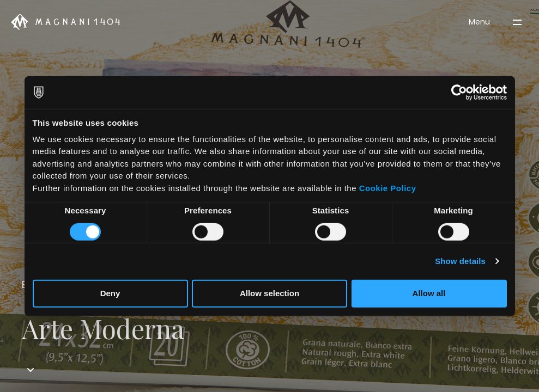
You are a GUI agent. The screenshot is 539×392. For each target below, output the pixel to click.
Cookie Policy (388, 188)
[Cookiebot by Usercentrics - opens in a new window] (459, 93)
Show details (460, 261)
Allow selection (269, 293)
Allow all (429, 293)
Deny (110, 293)
